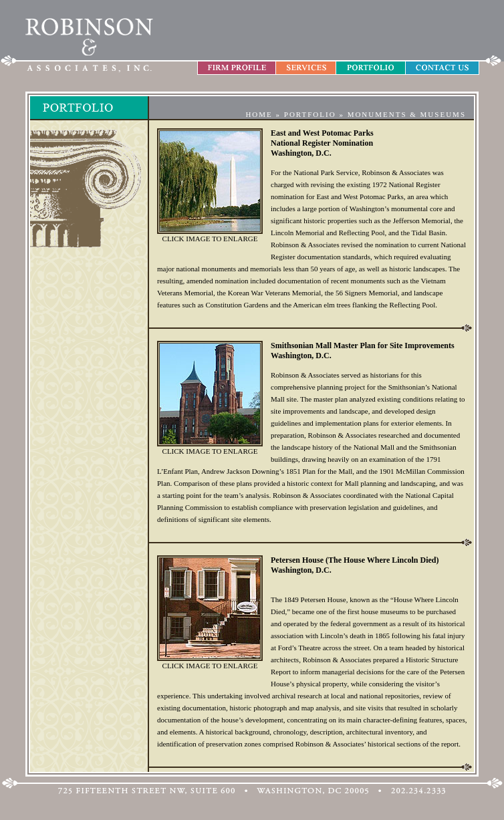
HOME (259, 114)
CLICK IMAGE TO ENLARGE (210, 239)
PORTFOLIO (310, 114)
